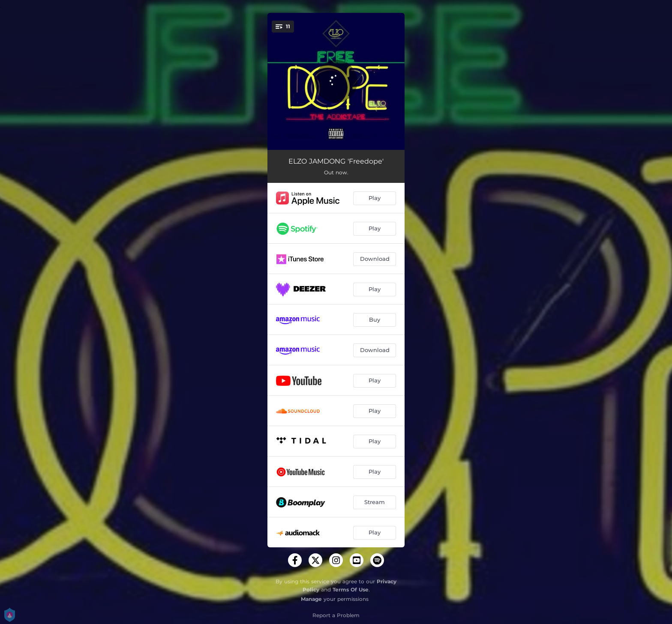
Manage (311, 599)
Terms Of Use (351, 590)
